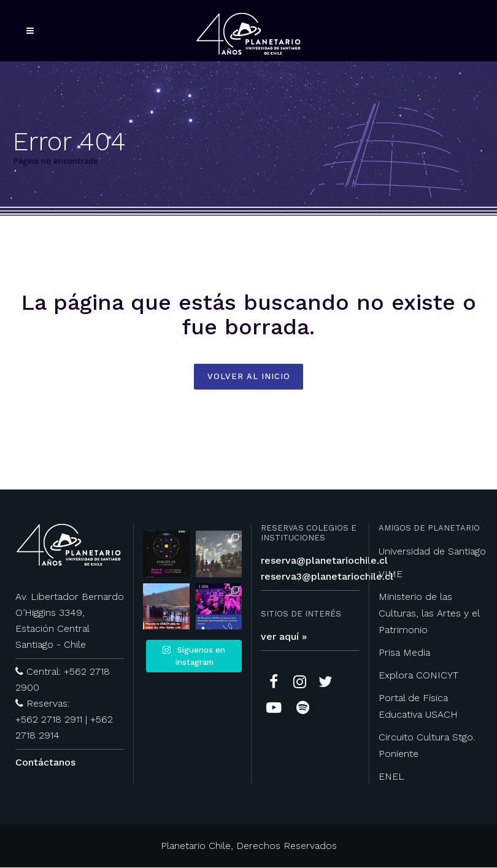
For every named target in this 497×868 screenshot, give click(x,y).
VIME (391, 574)
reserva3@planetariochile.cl (327, 577)
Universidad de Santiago (432, 552)
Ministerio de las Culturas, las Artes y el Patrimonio (429, 614)
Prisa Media (404, 653)
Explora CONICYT (418, 676)
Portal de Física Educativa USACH (418, 707)
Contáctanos (45, 763)
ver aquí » (284, 637)
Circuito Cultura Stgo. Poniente (427, 746)
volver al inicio (249, 377)
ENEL (391, 777)
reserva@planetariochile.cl (324, 561)
